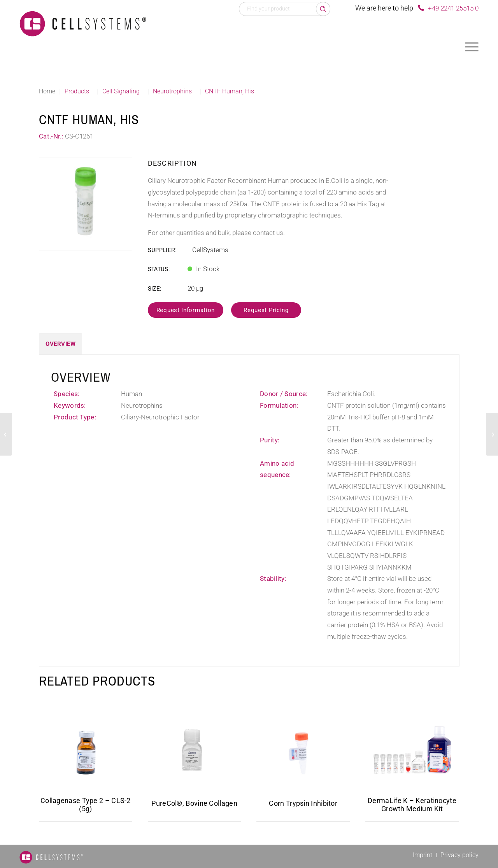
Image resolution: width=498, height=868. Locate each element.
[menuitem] (472, 47)
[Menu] (472, 47)
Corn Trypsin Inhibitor (303, 803)
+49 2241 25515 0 (453, 8)
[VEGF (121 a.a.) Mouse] (492, 434)
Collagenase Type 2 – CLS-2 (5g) (86, 805)
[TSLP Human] (6, 434)
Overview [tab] (60, 344)
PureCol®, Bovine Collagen (194, 803)
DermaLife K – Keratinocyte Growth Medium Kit (412, 805)
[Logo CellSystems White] (83, 23)
